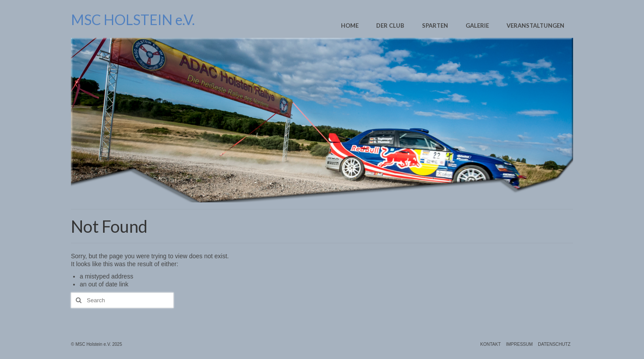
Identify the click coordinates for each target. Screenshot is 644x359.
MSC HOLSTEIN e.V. (133, 20)
